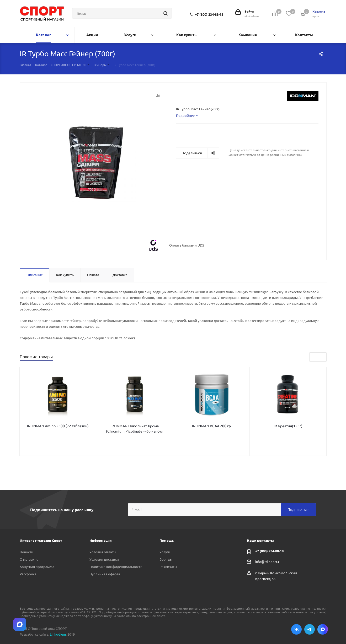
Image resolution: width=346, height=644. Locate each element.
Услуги (165, 552)
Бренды (166, 559)
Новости (26, 552)
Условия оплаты (103, 552)
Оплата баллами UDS (187, 245)
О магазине (29, 559)
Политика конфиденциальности (116, 567)
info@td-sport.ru (268, 561)
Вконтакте (296, 629)
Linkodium (58, 634)
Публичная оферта (105, 574)
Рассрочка (28, 574)
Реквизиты (168, 567)
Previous (314, 357)
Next (322, 357)
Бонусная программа (37, 567)
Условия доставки (104, 559)
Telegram (310, 629)
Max (323, 629)
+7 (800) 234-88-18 (209, 14)
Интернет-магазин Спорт (41, 540)
